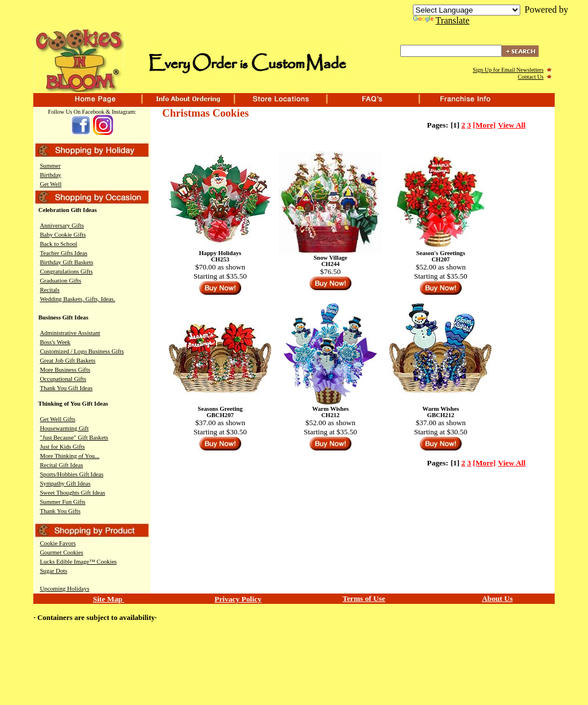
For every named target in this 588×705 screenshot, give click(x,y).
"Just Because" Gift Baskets (74, 438)
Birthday (50, 175)
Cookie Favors (57, 543)
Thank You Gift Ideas (66, 388)
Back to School (58, 244)
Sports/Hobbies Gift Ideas (71, 474)
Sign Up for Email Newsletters (508, 70)
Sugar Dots (53, 571)
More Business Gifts (65, 370)
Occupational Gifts (63, 379)
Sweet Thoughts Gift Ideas (72, 493)
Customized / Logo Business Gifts (82, 351)
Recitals (49, 290)
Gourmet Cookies (61, 552)
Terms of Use (364, 598)
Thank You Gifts (60, 511)
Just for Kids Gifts (62, 447)
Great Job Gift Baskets (67, 361)
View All (512, 125)
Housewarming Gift (64, 428)
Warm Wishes (330, 409)
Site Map (109, 599)
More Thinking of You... (69, 456)
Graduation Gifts (60, 281)
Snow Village (330, 258)
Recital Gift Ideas (61, 465)
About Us (497, 598)
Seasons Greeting (220, 409)
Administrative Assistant (70, 333)
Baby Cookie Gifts (63, 235)
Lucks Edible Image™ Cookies (78, 562)
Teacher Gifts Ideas (63, 253)
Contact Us (531, 77)
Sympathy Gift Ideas (65, 484)
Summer (50, 166)
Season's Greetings (441, 253)
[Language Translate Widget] (467, 10)
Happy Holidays (220, 253)
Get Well (51, 184)
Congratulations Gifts (66, 271)
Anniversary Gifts (62, 226)
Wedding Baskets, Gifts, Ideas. (77, 299)
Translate (441, 20)
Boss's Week (55, 342)
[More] (485, 125)
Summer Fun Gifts (62, 502)
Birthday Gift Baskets (66, 262)
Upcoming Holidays (64, 589)
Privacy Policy (238, 599)
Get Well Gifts (57, 419)
